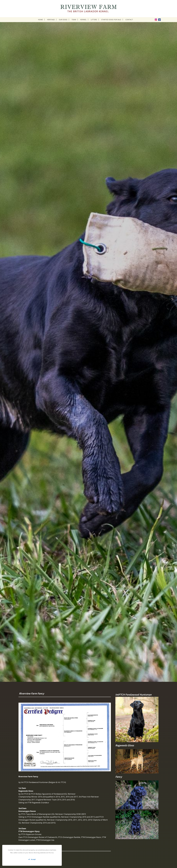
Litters (94, 20)
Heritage (51, 20)
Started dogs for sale (111, 20)
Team (74, 20)
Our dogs (63, 20)
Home (40, 20)
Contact (129, 20)
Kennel (83, 20)
